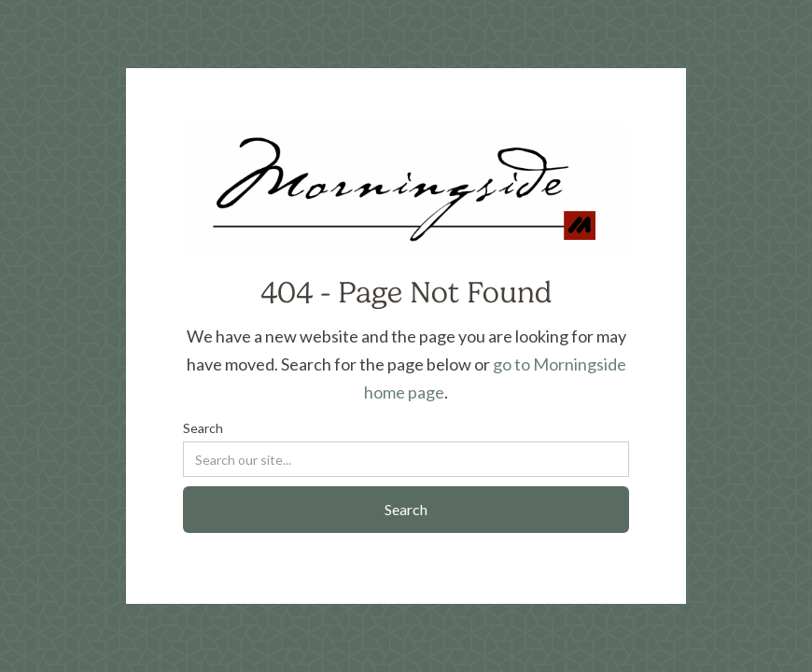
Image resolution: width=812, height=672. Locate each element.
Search (203, 428)
